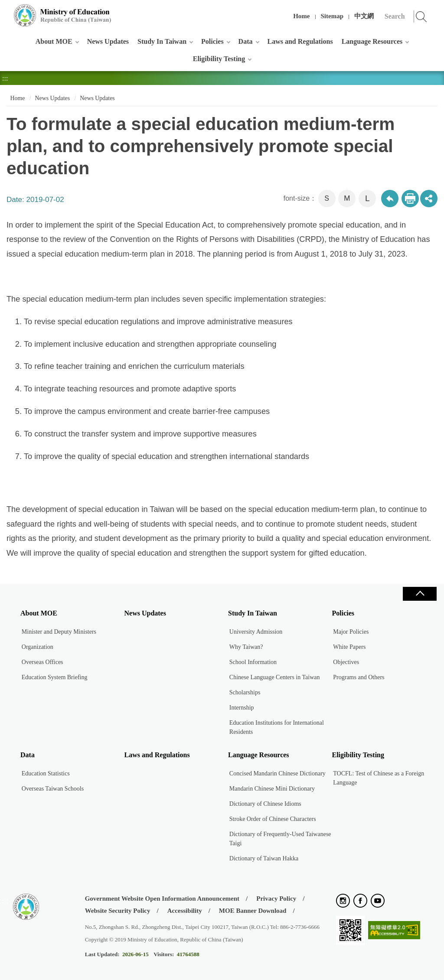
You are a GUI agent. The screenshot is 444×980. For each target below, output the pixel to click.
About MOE (54, 41)
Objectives (346, 662)
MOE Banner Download (253, 911)
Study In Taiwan (162, 41)
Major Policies (351, 632)
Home (301, 16)
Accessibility (185, 911)
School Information (253, 662)
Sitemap (332, 16)
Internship (242, 708)
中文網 (364, 16)
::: (5, 11)
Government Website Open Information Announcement (162, 899)
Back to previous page (390, 199)
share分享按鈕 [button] (429, 199)
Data (246, 41)
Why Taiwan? (246, 647)
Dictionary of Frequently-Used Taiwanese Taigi (280, 839)
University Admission (256, 632)
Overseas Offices (42, 662)
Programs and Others (359, 677)
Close (420, 594)
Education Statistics (46, 773)
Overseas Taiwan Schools (53, 789)
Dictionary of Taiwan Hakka (264, 858)
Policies (212, 41)
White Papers (349, 647)
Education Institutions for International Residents (277, 727)
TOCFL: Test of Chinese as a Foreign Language (379, 778)
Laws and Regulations (300, 41)
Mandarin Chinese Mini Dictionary (272, 789)
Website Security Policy (118, 911)
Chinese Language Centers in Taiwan (275, 677)
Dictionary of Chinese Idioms (265, 804)
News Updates (108, 41)
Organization (38, 647)
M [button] (347, 198)
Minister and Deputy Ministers (59, 632)
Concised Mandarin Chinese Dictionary (277, 773)
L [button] (367, 198)
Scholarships (245, 692)
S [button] (327, 198)
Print (410, 199)
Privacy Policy (276, 899)
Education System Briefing (55, 677)
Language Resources (372, 41)
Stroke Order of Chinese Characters (273, 819)
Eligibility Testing (219, 59)
